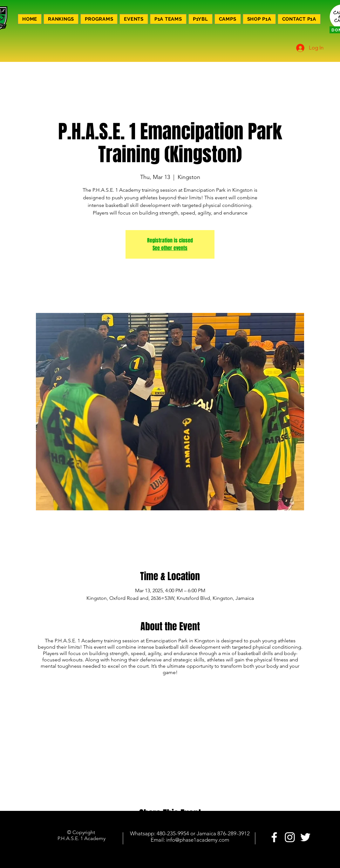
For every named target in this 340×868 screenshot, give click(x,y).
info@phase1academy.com (198, 840)
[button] (99, 19)
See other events (170, 248)
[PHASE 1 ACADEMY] (274, 837)
